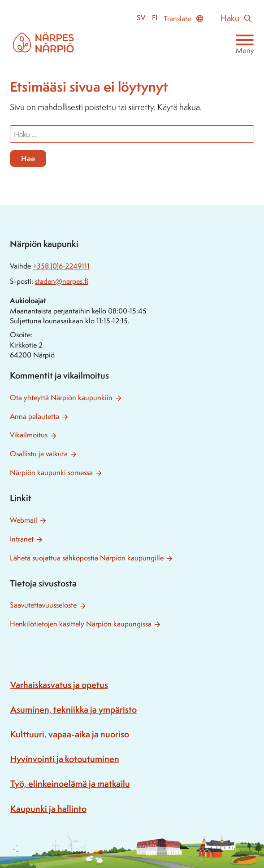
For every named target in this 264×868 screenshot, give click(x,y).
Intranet (22, 539)
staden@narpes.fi (62, 281)
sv (141, 18)
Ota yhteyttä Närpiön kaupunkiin (61, 398)
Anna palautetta (35, 416)
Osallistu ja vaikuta (39, 454)
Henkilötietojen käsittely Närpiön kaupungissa (81, 624)
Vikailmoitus (29, 435)
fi (155, 18)
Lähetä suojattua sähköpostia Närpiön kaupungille (87, 558)
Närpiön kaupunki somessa (51, 473)
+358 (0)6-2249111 (61, 266)
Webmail (24, 520)
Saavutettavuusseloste (43, 605)
